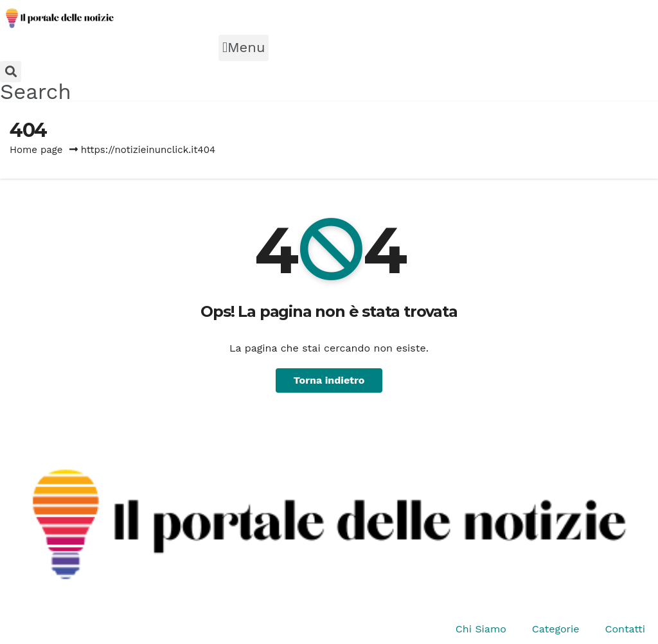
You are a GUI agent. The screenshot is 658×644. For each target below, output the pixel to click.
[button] (244, 48)
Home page (36, 150)
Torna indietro (329, 380)
